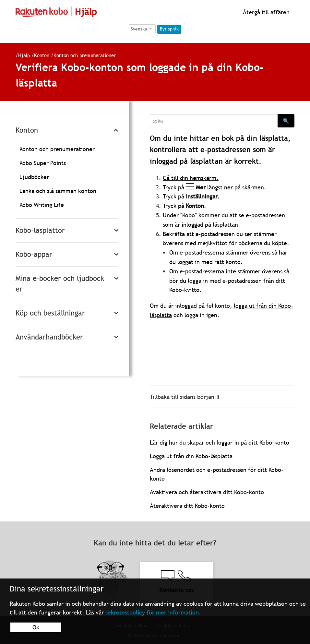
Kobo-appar (34, 254)
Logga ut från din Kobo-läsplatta (191, 456)
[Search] (214, 121)
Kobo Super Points (43, 163)
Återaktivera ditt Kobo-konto (187, 506)
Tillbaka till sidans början (185, 397)
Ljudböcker (34, 177)
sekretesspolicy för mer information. (153, 612)
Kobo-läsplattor (40, 230)
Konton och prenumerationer (85, 55)
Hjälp (24, 55)
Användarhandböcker (49, 337)
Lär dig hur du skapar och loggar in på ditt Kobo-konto (220, 442)
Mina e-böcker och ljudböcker (60, 284)
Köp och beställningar (50, 313)
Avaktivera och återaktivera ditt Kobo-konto (207, 492)
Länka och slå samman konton (58, 191)
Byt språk (169, 29)
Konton (42, 55)
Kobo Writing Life (42, 205)
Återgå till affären (265, 12)
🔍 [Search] (286, 121)
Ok (36, 627)
